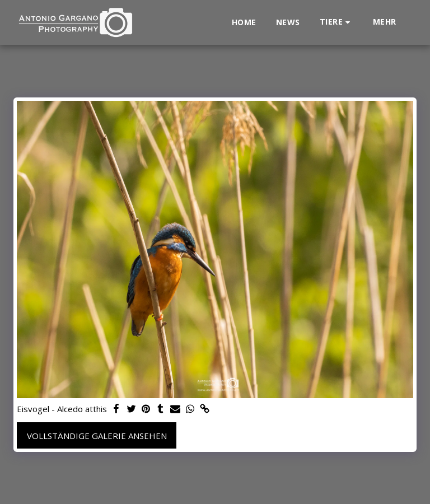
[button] (336, 22)
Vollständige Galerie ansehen (97, 436)
